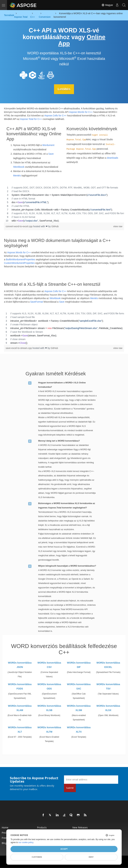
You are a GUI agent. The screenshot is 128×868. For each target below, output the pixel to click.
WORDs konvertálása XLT (20, 729)
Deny (91, 857)
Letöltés (64, 89)
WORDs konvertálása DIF (79, 665)
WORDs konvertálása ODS (49, 686)
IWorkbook (19, 167)
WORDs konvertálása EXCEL (108, 665)
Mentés (17, 175)
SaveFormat (36, 302)
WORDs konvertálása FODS (20, 686)
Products (42, 827)
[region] (64, 204)
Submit (70, 788)
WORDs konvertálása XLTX (79, 729)
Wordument (48, 145)
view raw (118, 226)
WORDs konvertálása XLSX (108, 708)
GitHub (55, 226)
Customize (37, 857)
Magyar (107, 5)
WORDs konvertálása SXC (79, 686)
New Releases (80, 827)
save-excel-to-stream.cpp (19, 348)
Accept (64, 849)
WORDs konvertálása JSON (20, 665)
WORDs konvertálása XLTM (49, 729)
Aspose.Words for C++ (81, 112)
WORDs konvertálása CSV (49, 665)
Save (51, 154)
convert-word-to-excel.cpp (19, 226)
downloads (113, 158)
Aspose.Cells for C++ (55, 115)
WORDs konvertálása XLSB (49, 708)
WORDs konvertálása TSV (108, 686)
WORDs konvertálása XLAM (20, 708)
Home (5, 827)
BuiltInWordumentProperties (21, 259)
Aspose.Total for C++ (31, 119)
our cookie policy (26, 842)
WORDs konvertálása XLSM (79, 708)
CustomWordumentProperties (19, 263)
